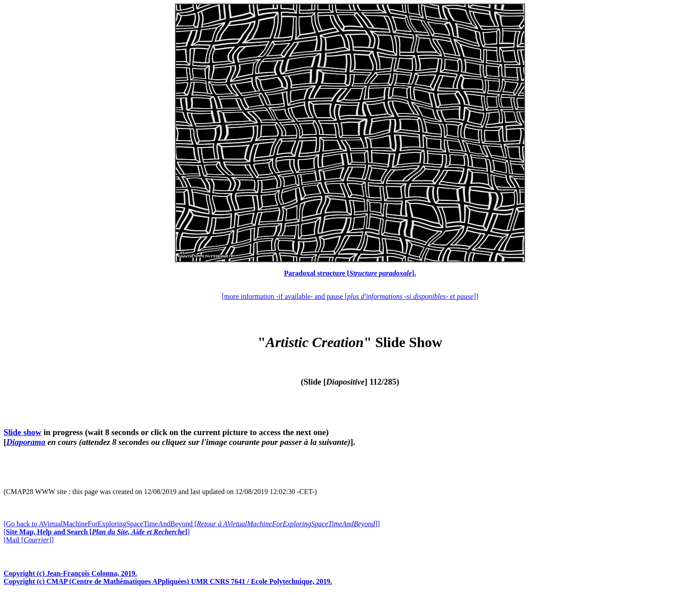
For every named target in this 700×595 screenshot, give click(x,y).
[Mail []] (29, 540)
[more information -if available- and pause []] (350, 296)
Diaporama (26, 442)
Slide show (23, 432)
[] (97, 532)
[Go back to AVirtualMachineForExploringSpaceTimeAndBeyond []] (192, 524)
